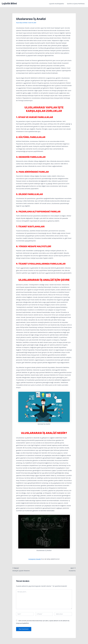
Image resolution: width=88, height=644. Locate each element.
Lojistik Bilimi (9, 4)
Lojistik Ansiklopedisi (57, 4)
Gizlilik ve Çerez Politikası (76, 4)
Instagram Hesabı (35, 559)
